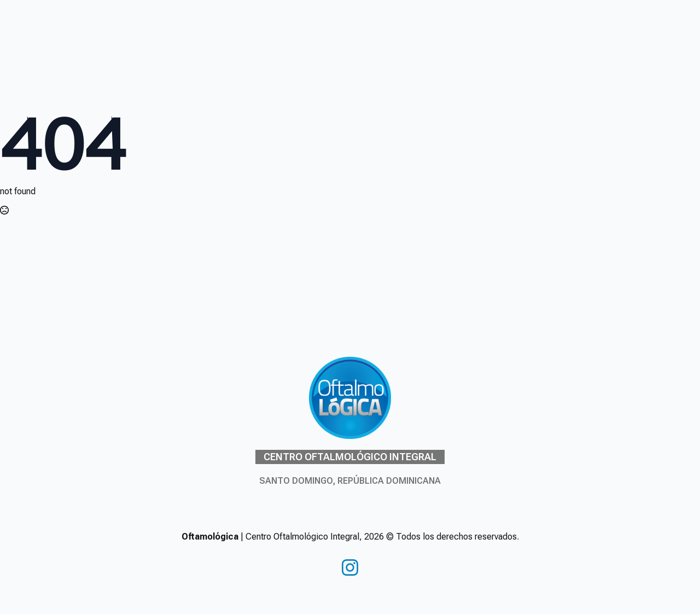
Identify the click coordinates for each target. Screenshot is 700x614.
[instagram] (350, 567)
